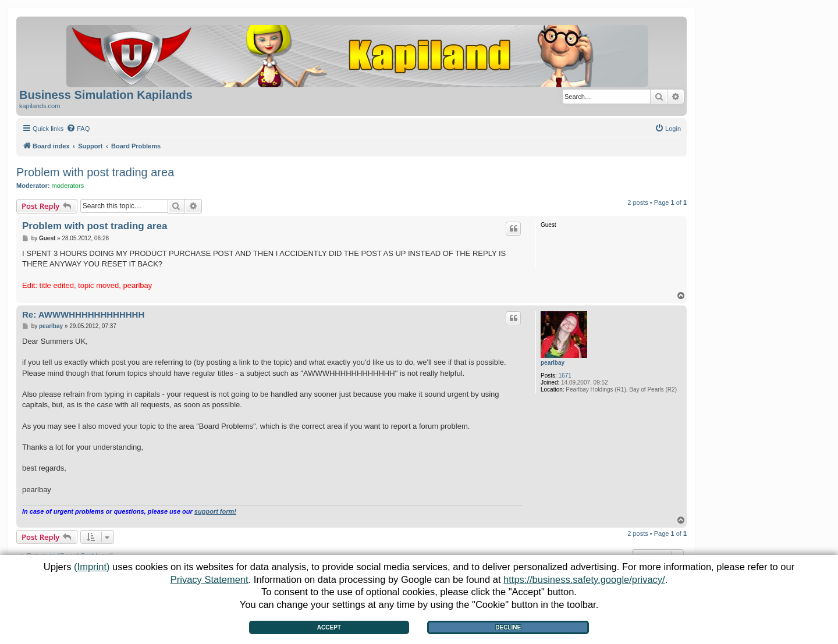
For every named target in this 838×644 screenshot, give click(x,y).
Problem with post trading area (95, 172)
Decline (508, 627)
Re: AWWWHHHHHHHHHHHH (83, 314)
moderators (68, 186)
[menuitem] (78, 129)
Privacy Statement (210, 579)
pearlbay (553, 363)
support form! (215, 511)
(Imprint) (92, 567)
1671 (565, 376)
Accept (329, 627)
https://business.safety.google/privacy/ (584, 579)
